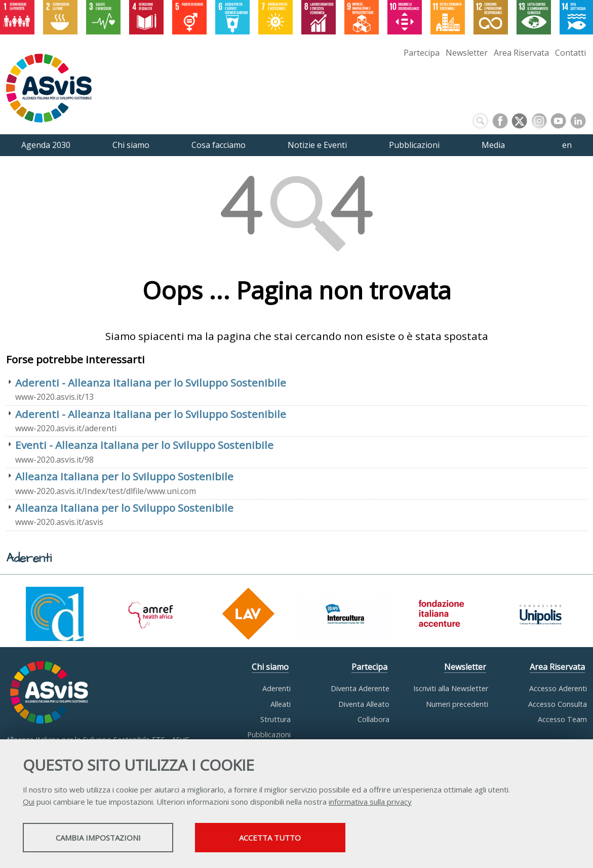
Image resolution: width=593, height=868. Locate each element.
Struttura (275, 719)
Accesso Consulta (558, 704)
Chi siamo (270, 667)
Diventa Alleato (364, 704)
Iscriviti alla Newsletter (451, 688)
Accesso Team (562, 719)
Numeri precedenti (457, 704)
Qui (29, 802)
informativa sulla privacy (370, 802)
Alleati (281, 704)
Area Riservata (521, 53)
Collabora (373, 719)
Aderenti (276, 688)
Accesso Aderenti (558, 688)
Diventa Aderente (360, 688)
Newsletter (467, 53)
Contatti (570, 53)
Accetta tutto (285, 838)
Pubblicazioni (269, 734)
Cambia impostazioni (103, 838)
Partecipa (422, 53)
